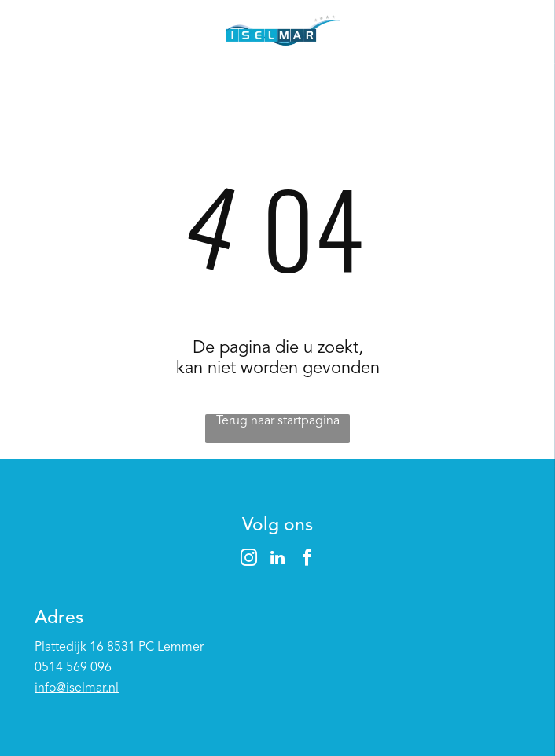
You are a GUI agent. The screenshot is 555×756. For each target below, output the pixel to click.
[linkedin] (277, 560)
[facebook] (307, 560)
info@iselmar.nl (77, 688)
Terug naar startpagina (278, 421)
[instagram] (248, 560)
